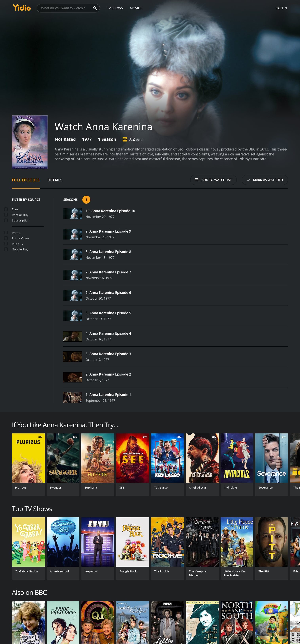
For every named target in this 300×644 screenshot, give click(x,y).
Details (55, 180)
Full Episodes (26, 180)
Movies (136, 8)
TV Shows (115, 8)
